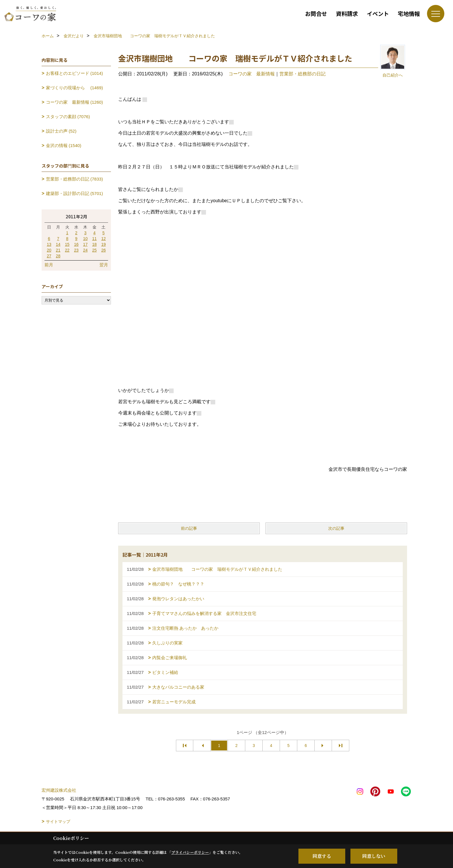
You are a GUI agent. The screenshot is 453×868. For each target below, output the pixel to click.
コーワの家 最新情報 (252, 74)
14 (58, 244)
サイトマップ (58, 821)
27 (49, 256)
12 (103, 239)
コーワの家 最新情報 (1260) (75, 102)
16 (76, 244)
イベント (378, 13)
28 (58, 256)
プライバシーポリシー (190, 852)
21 (58, 250)
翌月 (104, 265)
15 (67, 244)
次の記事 (336, 528)
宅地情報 (409, 13)
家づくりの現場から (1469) (75, 88)
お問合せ (316, 13)
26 (103, 250)
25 (94, 250)
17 (86, 244)
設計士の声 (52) (61, 131)
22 (67, 250)
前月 (49, 265)
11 (94, 239)
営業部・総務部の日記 (302, 74)
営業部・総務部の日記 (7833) (75, 179)
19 (103, 244)
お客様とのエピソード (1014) (75, 73)
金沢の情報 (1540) (64, 145)
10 (86, 239)
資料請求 (347, 13)
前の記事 (189, 528)
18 (94, 244)
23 (76, 250)
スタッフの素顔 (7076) (68, 117)
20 (49, 250)
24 (86, 250)
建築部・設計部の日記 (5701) (75, 193)
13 (49, 244)
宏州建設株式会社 (59, 790)
